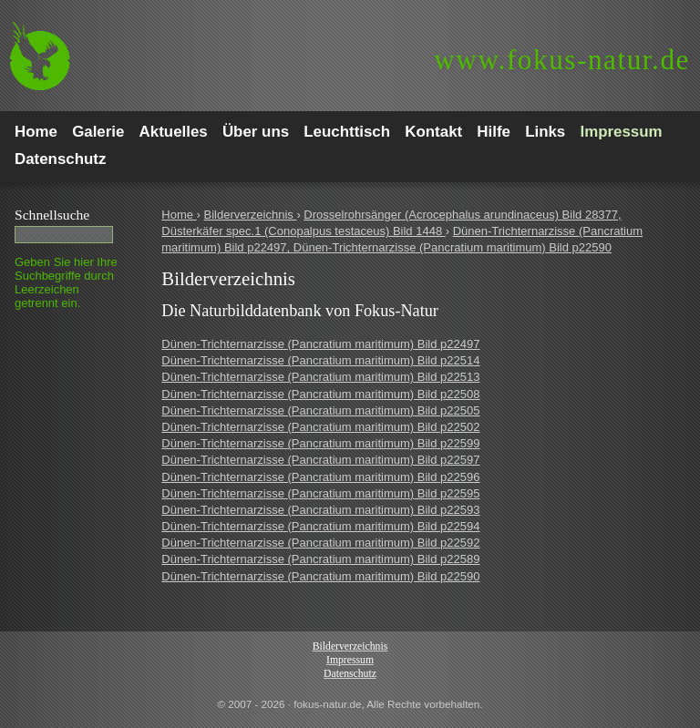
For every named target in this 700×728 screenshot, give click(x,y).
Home (179, 215)
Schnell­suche (52, 215)
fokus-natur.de (562, 60)
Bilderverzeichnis (251, 215)
